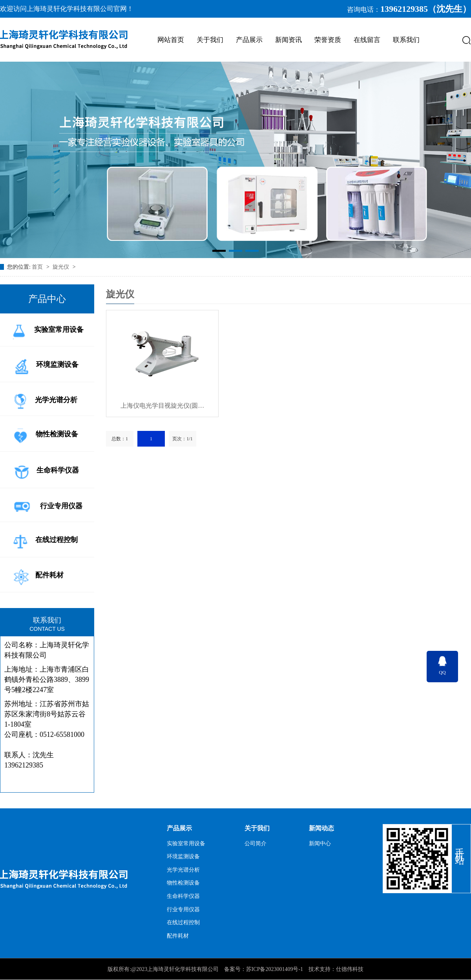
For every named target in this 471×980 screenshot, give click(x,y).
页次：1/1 (182, 439)
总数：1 (120, 439)
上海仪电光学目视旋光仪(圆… (162, 406)
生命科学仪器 (44, 471)
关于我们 (210, 40)
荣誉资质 (328, 40)
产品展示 (249, 40)
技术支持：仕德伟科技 (336, 969)
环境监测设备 (44, 365)
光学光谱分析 (44, 401)
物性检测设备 (44, 435)
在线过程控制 (44, 540)
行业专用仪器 (46, 507)
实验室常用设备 (47, 330)
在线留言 (367, 40)
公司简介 (256, 844)
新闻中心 (320, 844)
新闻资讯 (288, 40)
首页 (38, 267)
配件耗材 (37, 576)
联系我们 (406, 40)
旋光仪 (62, 267)
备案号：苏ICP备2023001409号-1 (264, 969)
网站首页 (171, 40)
